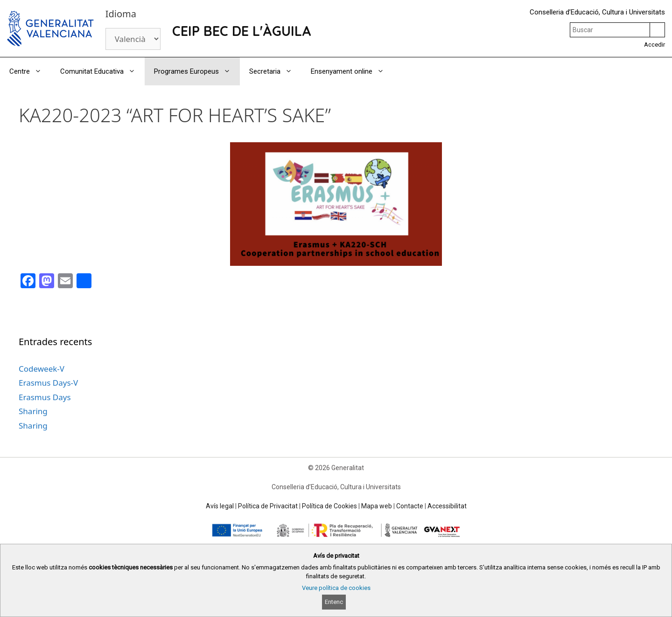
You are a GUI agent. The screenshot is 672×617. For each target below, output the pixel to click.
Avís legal (220, 506)
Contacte (410, 506)
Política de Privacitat (268, 506)
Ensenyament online (352, 71)
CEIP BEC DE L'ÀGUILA (242, 31)
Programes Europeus (197, 71)
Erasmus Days (45, 397)
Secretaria (275, 71)
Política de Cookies (329, 506)
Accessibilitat (447, 506)
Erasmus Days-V (48, 383)
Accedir (654, 45)
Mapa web (377, 506)
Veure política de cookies (336, 588)
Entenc (334, 602)
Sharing (33, 411)
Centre (30, 71)
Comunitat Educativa (102, 71)
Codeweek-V (42, 369)
